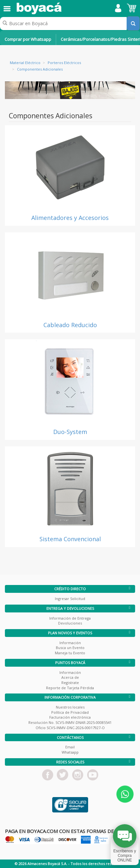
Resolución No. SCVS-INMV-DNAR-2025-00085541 (70, 722)
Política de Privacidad (70, 712)
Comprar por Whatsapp (28, 39)
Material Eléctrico (25, 63)
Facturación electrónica (70, 717)
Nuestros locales (70, 707)
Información (70, 643)
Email (70, 747)
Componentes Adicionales (40, 69)
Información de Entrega (70, 618)
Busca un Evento (70, 648)
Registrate (70, 683)
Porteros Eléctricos (64, 63)
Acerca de (70, 677)
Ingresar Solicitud (70, 599)
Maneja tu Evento (70, 653)
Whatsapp (70, 752)
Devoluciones (70, 623)
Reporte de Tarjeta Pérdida (70, 688)
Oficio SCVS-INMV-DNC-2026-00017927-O (70, 728)
